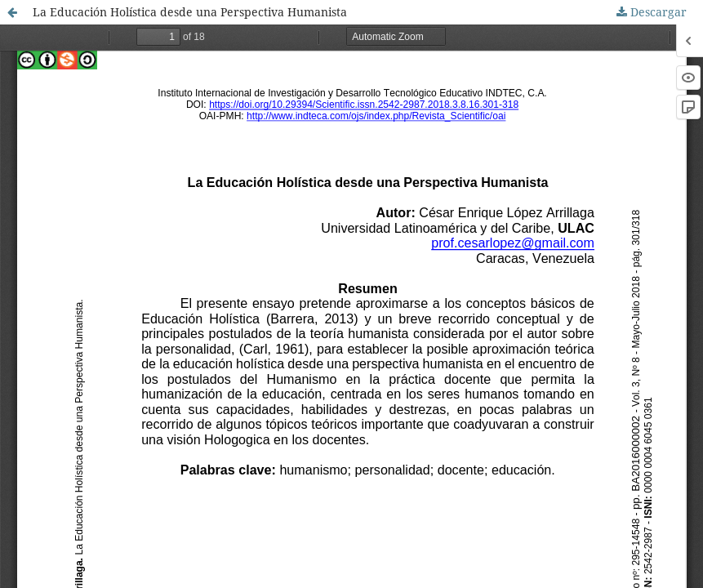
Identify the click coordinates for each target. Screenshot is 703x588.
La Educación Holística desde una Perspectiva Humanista (190, 12)
